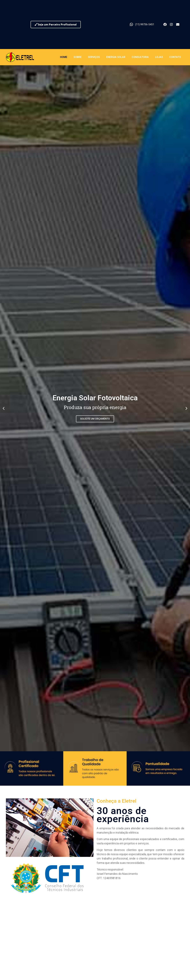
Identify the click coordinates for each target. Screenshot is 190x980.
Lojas (159, 57)
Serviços (94, 57)
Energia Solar (116, 57)
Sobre (78, 57)
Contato (175, 57)
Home (64, 57)
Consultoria (140, 57)
